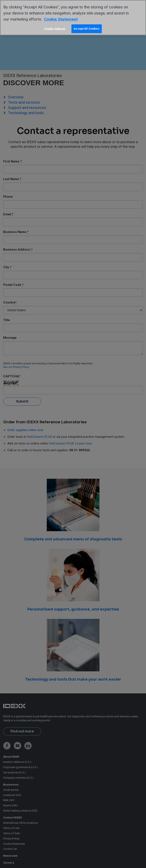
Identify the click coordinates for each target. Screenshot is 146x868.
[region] (73, 18)
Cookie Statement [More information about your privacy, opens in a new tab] (61, 19)
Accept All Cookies (86, 29)
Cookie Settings (55, 29)
